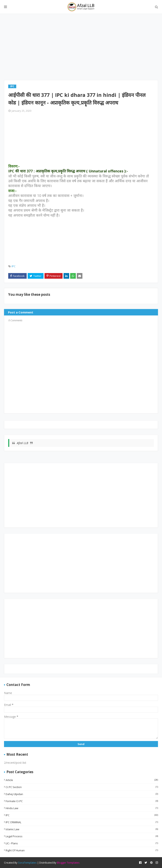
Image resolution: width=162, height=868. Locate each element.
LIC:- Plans (82, 843)
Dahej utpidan (82, 794)
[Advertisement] (81, 49)
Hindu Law (82, 808)
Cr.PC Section (82, 787)
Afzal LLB (22, 443)
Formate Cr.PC (82, 801)
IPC (14, 266)
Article (82, 780)
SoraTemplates (27, 863)
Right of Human (82, 850)
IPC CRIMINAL (82, 822)
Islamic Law (82, 829)
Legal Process (82, 836)
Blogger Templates (68, 863)
